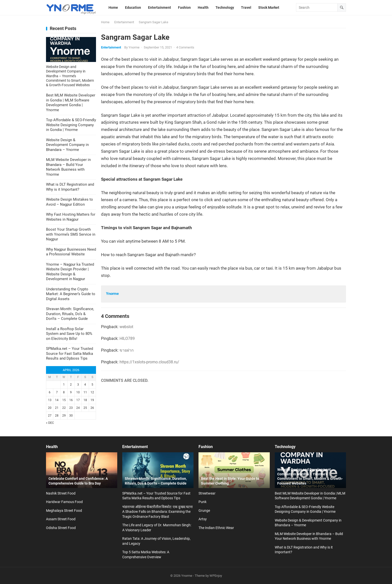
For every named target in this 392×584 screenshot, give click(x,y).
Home (105, 22)
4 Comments (185, 47)
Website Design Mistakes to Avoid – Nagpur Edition (69, 202)
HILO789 (127, 338)
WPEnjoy (216, 576)
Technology (285, 447)
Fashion (206, 447)
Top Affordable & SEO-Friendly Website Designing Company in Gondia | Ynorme (71, 125)
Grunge (204, 511)
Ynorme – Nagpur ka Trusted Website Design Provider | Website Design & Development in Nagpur (70, 272)
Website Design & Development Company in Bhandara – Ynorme (67, 145)
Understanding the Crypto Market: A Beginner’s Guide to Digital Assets (71, 294)
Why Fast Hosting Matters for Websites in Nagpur (71, 217)
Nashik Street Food (61, 493)
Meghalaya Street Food (64, 511)
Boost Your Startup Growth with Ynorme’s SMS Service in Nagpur (71, 234)
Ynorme (134, 47)
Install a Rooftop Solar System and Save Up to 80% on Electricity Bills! (69, 334)
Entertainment (124, 22)
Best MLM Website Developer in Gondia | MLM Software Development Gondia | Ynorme (71, 103)
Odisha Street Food (61, 528)
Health (52, 447)
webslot (126, 327)
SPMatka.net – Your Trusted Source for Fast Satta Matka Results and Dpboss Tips (69, 353)
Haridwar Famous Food (64, 502)
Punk (202, 502)
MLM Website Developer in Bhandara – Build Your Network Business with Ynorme (68, 167)
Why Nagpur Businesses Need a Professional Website (71, 252)
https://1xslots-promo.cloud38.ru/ (149, 362)
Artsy (203, 519)
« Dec (50, 423)
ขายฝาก (127, 350)
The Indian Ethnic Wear (216, 528)
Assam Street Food (61, 519)
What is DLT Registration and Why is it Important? (70, 187)
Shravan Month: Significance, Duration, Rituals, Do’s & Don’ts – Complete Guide (70, 314)
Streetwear (207, 493)
